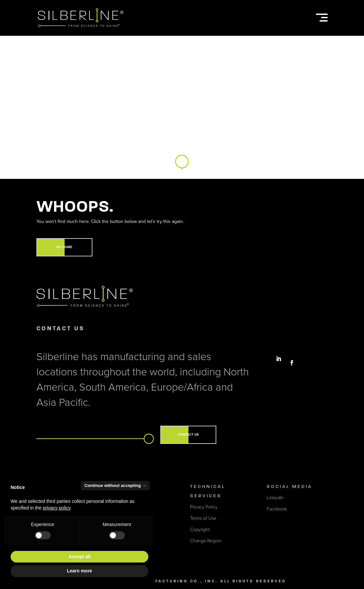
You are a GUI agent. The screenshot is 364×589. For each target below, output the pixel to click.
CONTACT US (188, 435)
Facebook (277, 509)
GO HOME (64, 247)
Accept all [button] (79, 557)
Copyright (200, 530)
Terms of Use (203, 518)
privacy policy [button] (56, 508)
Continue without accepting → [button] (115, 485)
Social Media (289, 486)
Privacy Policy (204, 507)
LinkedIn (275, 498)
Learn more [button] (79, 571)
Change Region (206, 541)
